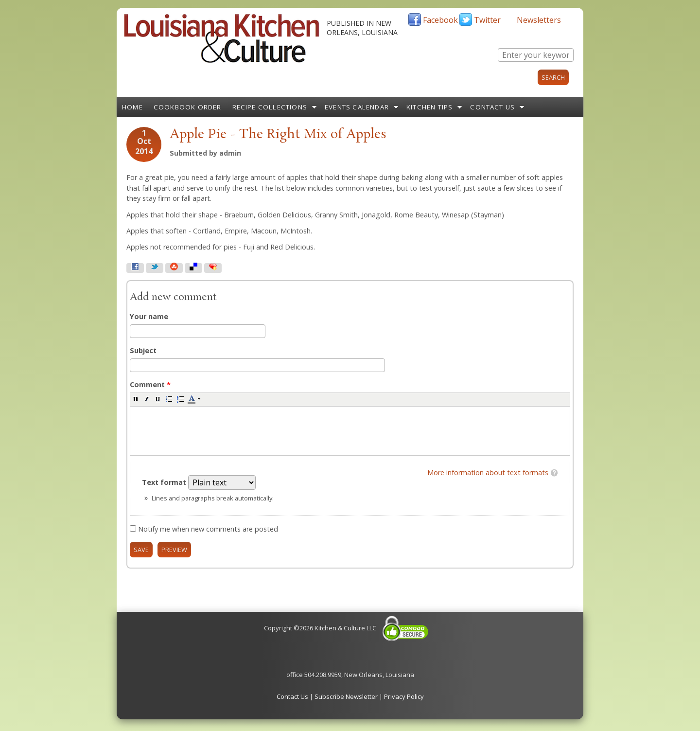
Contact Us (492, 107)
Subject (143, 350)
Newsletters (539, 20)
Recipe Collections (270, 107)
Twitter (487, 20)
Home (132, 107)
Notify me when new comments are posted (208, 529)
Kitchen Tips (429, 107)
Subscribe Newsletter (346, 696)
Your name (149, 316)
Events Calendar (357, 107)
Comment (150, 384)
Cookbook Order (188, 107)
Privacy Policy (404, 696)
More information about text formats (488, 472)
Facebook (440, 20)
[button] (136, 399)
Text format (165, 482)
